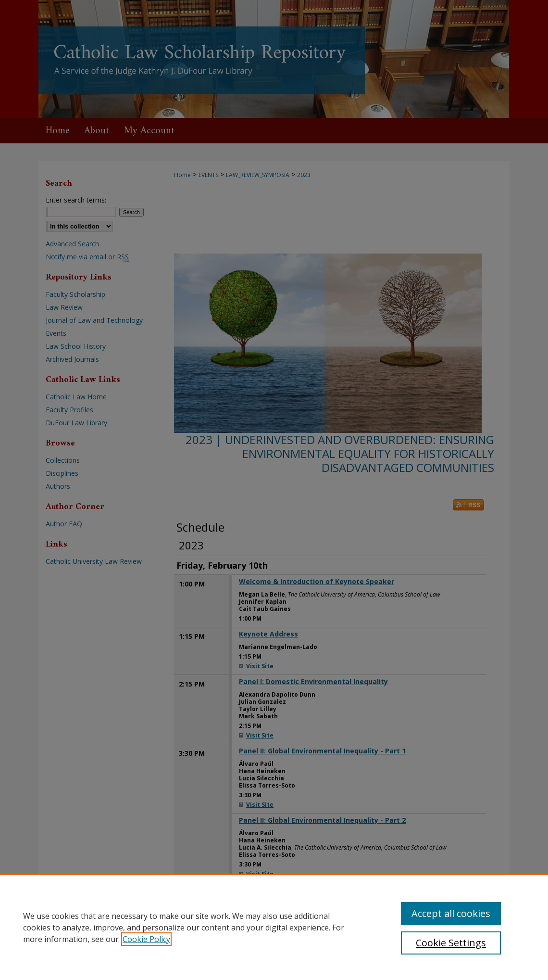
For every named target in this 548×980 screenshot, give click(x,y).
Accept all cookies (451, 913)
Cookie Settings (451, 943)
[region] (274, 927)
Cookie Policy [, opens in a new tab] (146, 939)
